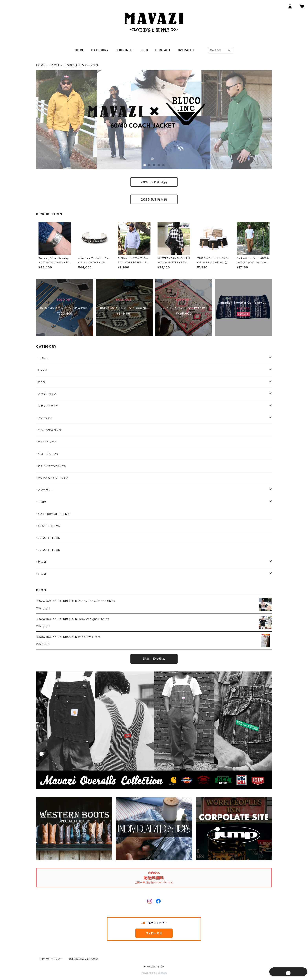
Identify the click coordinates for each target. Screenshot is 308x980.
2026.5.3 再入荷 (154, 199)
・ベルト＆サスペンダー (50, 430)
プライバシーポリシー (51, 959)
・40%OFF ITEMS (48, 526)
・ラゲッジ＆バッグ (47, 406)
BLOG (144, 50)
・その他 (54, 65)
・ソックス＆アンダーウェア (52, 478)
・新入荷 (41, 562)
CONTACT (163, 50)
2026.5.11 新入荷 (154, 182)
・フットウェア (44, 418)
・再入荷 (41, 574)
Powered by (154, 973)
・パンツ (41, 382)
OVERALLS (186, 50)
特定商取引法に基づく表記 (83, 959)
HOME (79, 50)
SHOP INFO (124, 50)
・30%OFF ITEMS (48, 538)
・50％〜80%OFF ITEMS (53, 514)
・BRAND (42, 358)
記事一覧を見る (154, 659)
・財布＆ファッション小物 (51, 466)
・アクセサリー (45, 490)
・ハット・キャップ (46, 442)
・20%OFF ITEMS (48, 550)
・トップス (42, 370)
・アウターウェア (46, 394)
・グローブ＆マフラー (49, 454)
